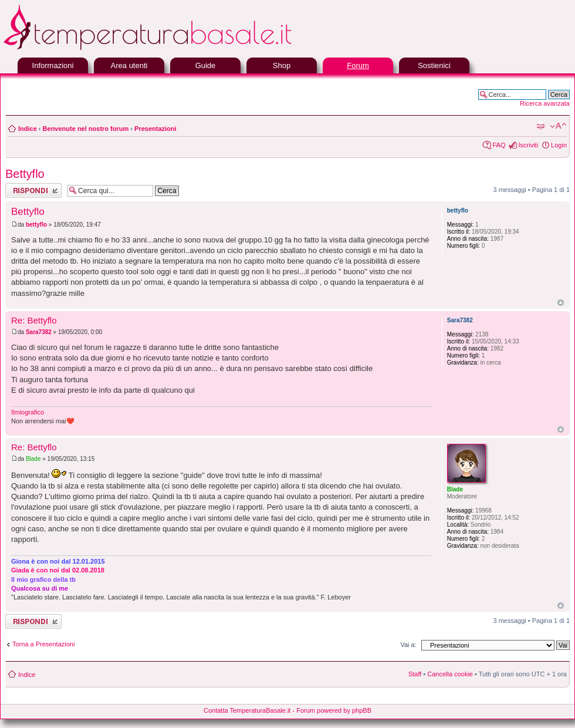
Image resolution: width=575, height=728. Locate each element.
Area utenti (129, 65)
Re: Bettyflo (34, 320)
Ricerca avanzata (545, 103)
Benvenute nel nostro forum (86, 129)
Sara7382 (39, 332)
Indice (28, 129)
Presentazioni (155, 129)
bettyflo (36, 225)
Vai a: (408, 645)
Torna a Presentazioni (43, 644)
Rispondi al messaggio (33, 191)
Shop (282, 65)
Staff (415, 674)
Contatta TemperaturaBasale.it (247, 710)
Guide (206, 65)
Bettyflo (25, 174)
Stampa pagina (540, 126)
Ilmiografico (28, 412)
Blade (33, 459)
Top (561, 303)
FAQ (499, 145)
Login (559, 145)
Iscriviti (528, 145)
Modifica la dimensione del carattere (558, 126)
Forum (358, 65)
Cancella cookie (450, 674)
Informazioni (53, 65)
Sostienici (434, 65)
